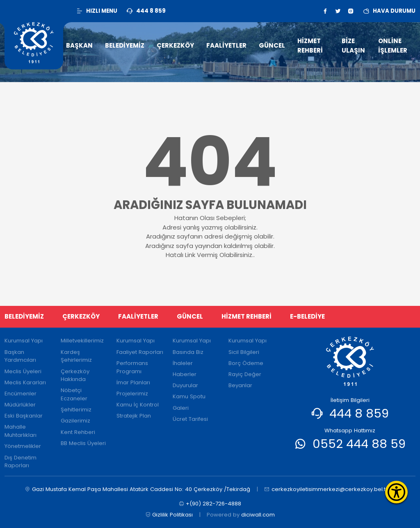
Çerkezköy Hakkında (75, 375)
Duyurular (185, 385)
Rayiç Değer (245, 374)
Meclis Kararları (25, 382)
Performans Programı (132, 367)
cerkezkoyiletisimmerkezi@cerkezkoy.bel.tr (326, 489)
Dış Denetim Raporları (21, 462)
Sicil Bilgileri (244, 352)
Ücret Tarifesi (190, 419)
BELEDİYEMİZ (24, 316)
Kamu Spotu (189, 396)
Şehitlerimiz (76, 410)
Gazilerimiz (75, 421)
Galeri (181, 408)
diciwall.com (258, 515)
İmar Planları (133, 382)
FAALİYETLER (138, 316)
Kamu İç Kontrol (138, 405)
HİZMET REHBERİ (247, 316)
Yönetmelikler (23, 446)
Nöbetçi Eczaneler (74, 394)
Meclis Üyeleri (23, 371)
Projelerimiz (132, 394)
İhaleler (183, 363)
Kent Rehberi (78, 432)
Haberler (185, 374)
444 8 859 (359, 413)
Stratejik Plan (134, 416)
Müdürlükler (20, 405)
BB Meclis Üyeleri (83, 443)
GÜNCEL (190, 316)
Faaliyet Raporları (140, 352)
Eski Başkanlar (24, 416)
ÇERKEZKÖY (81, 316)
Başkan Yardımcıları (20, 356)
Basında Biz (188, 352)
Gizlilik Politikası (169, 515)
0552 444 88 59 (359, 444)
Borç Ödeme (246, 363)
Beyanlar (240, 385)
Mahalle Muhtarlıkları (21, 431)
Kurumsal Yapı (24, 341)
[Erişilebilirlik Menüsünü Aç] (396, 492)
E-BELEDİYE (307, 316)
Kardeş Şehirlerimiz (76, 356)
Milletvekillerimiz (82, 341)
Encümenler (21, 394)
